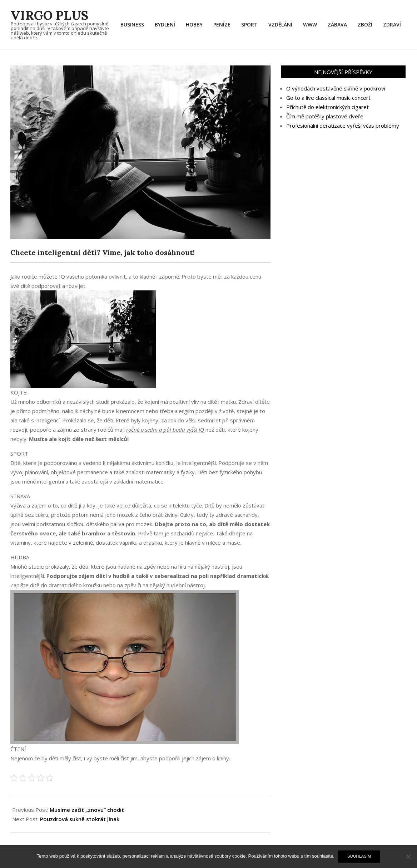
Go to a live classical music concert (328, 98)
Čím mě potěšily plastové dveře (325, 116)
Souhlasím (359, 856)
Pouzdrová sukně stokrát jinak (80, 819)
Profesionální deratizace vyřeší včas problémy (343, 126)
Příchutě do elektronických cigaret (327, 107)
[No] (408, 857)
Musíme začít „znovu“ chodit (87, 810)
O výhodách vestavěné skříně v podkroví (336, 88)
